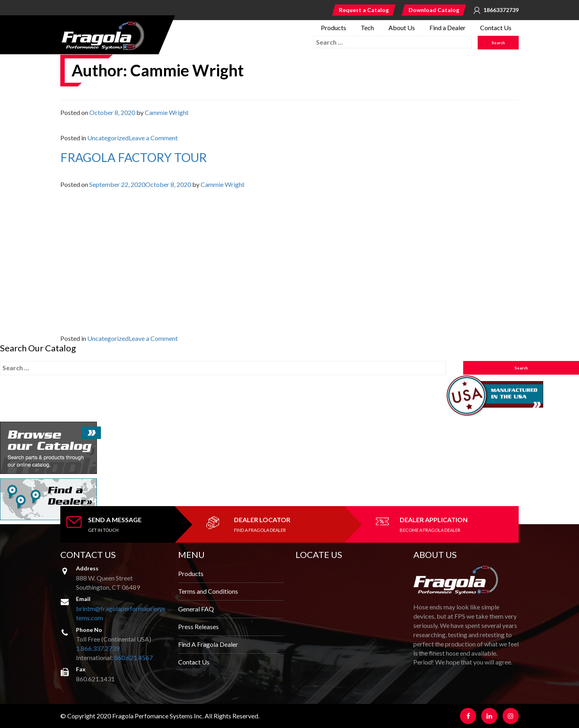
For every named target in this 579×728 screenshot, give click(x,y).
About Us (402, 28)
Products (334, 28)
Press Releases (198, 626)
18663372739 (501, 10)
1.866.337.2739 (98, 648)
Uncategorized (108, 138)
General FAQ (196, 609)
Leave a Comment (153, 138)
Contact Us (496, 28)
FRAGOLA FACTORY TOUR (133, 157)
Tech (367, 28)
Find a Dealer (448, 28)
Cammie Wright (167, 112)
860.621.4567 (133, 657)
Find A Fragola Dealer (208, 644)
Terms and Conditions (208, 591)
